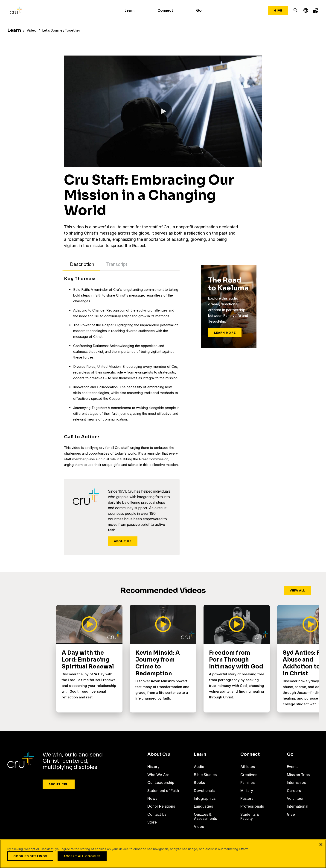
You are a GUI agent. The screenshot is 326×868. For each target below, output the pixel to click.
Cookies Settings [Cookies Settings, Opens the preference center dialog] (30, 856)
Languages (203, 806)
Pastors (247, 798)
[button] (163, 111)
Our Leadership (161, 783)
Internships (296, 783)
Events (293, 767)
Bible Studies (205, 775)
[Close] (321, 844)
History (153, 767)
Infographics (205, 798)
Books (199, 783)
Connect (165, 10)
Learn (130, 10)
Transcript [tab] (117, 264)
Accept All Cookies (82, 856)
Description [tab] (82, 264)
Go (199, 10)
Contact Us (157, 814)
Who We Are (158, 775)
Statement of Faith (163, 791)
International (298, 806)
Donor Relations (161, 806)
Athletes (248, 767)
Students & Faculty (250, 816)
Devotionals (204, 791)
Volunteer (295, 798)
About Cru (59, 784)
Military (247, 791)
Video (199, 827)
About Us (123, 541)
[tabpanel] (122, 372)
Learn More (225, 332)
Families (247, 783)
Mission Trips (298, 775)
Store (152, 822)
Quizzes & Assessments (205, 816)
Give (278, 10)
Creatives (249, 775)
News (152, 798)
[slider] (73, 163)
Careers (294, 791)
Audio (199, 767)
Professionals (252, 806)
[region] (163, 854)
